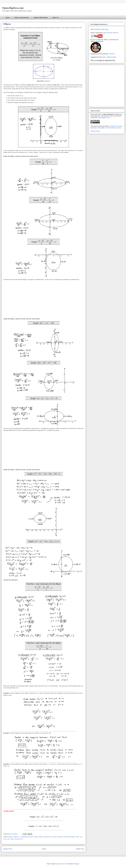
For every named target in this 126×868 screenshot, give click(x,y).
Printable (97, 29)
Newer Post (8, 849)
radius (12, 839)
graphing (59, 837)
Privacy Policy (95, 131)
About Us (55, 17)
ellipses (41, 837)
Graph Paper (104, 29)
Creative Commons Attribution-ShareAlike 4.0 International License (106, 127)
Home (8, 17)
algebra (10, 837)
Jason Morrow (62, 864)
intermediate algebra (69, 837)
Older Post (80, 849)
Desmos (112, 54)
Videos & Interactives (22, 17)
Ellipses (47, 81)
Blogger (77, 864)
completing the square (27, 837)
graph (54, 837)
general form (48, 837)
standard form (19, 839)
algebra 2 (16, 837)
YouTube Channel (112, 33)
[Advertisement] (20, 86)
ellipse (36, 837)
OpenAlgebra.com (104, 118)
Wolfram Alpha (111, 57)
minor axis (6, 839)
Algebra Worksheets (41, 17)
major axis (79, 837)
